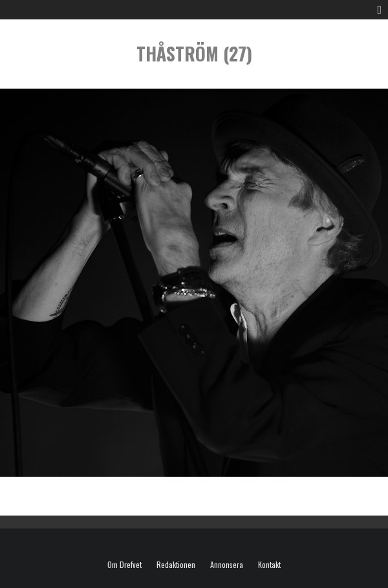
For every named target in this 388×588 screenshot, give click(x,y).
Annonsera (227, 565)
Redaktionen (176, 565)
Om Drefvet (124, 565)
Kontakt (269, 565)
